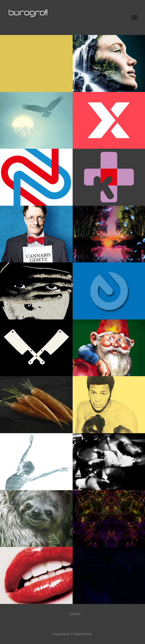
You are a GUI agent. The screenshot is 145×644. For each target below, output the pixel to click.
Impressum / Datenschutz (72, 634)
